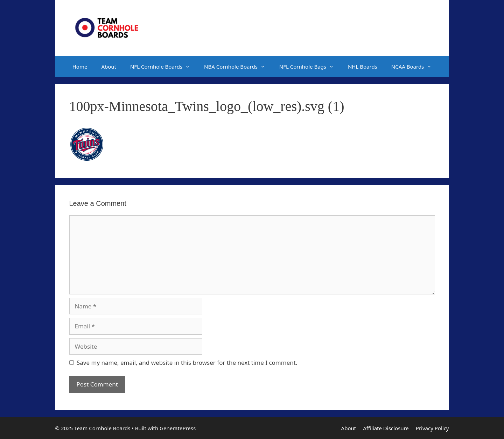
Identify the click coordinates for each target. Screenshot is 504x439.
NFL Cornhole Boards (164, 67)
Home (80, 67)
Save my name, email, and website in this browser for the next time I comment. (187, 363)
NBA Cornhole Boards (238, 67)
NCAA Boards (415, 67)
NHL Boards (363, 67)
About (109, 67)
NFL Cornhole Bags (310, 67)
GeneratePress (178, 428)
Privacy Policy (432, 428)
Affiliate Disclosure (386, 428)
